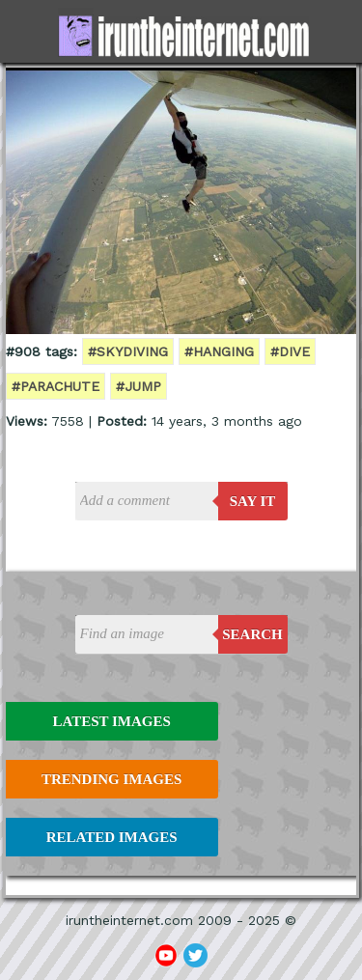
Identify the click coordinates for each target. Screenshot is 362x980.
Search (252, 634)
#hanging (219, 351)
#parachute (56, 386)
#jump (139, 386)
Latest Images (111, 721)
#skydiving (128, 351)
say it (253, 501)
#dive (290, 351)
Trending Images (111, 779)
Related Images (112, 837)
